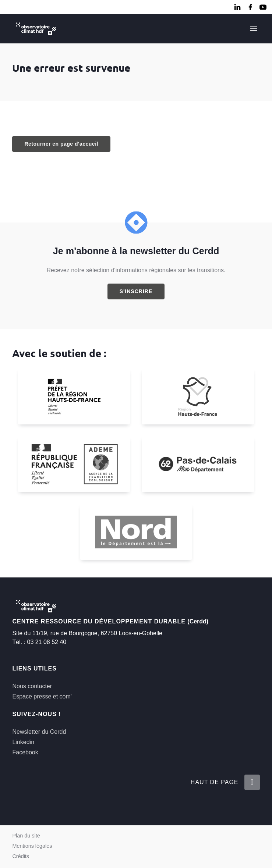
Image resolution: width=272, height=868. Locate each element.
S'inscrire (136, 291)
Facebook (25, 752)
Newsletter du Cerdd (39, 732)
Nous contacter (32, 686)
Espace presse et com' (42, 696)
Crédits (21, 856)
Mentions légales (32, 846)
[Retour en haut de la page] (252, 782)
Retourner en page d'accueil (61, 144)
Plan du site (26, 836)
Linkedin (23, 742)
